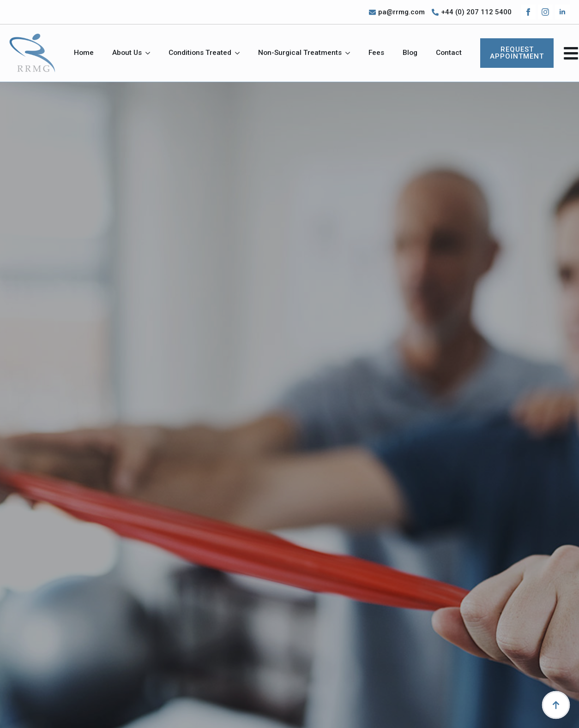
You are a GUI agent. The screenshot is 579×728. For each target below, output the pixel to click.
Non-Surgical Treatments (300, 53)
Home (84, 53)
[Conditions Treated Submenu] (240, 53)
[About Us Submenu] (151, 53)
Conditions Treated (200, 53)
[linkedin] (562, 12)
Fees (376, 53)
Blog (410, 53)
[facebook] (528, 12)
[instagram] (545, 12)
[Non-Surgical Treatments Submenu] (350, 53)
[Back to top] (556, 705)
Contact (449, 53)
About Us (127, 53)
